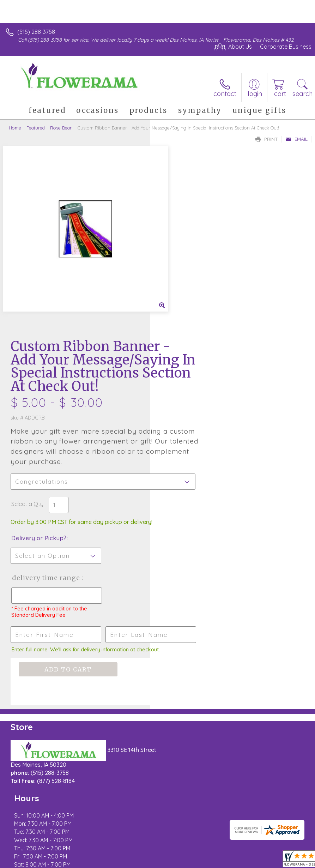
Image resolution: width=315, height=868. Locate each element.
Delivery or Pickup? (189, 368)
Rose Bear (61, 128)
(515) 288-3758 (36, 32)
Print (267, 139)
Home (15, 128)
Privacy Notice (68, 858)
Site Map (162, 858)
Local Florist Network (119, 858)
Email (296, 139)
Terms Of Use (26, 858)
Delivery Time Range (184, 414)
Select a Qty (178, 333)
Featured (36, 128)
